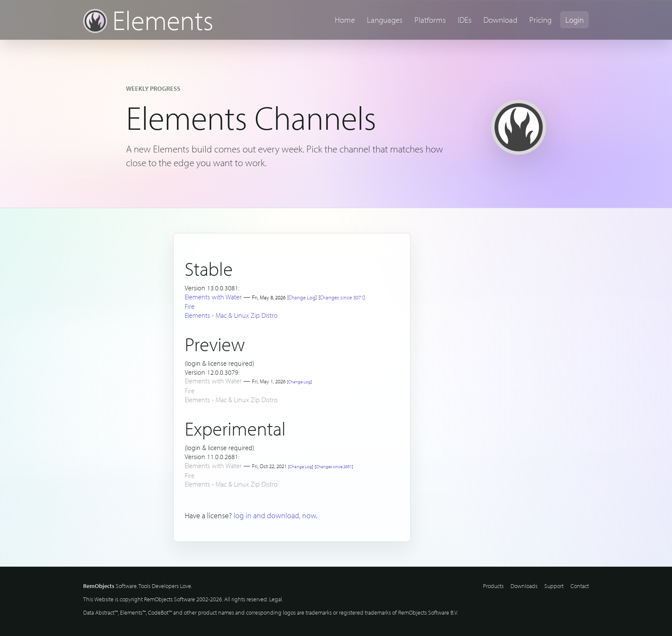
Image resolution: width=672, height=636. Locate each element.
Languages (385, 20)
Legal (276, 599)
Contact (580, 586)
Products (493, 586)
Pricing (540, 20)
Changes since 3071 (342, 297)
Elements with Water (213, 297)
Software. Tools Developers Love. (138, 586)
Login (574, 20)
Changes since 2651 (334, 466)
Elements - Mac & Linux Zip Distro (231, 315)
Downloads (524, 586)
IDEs (465, 20)
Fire (190, 306)
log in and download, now (275, 515)
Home (345, 20)
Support (554, 586)
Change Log (302, 297)
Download (500, 20)
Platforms (430, 20)
